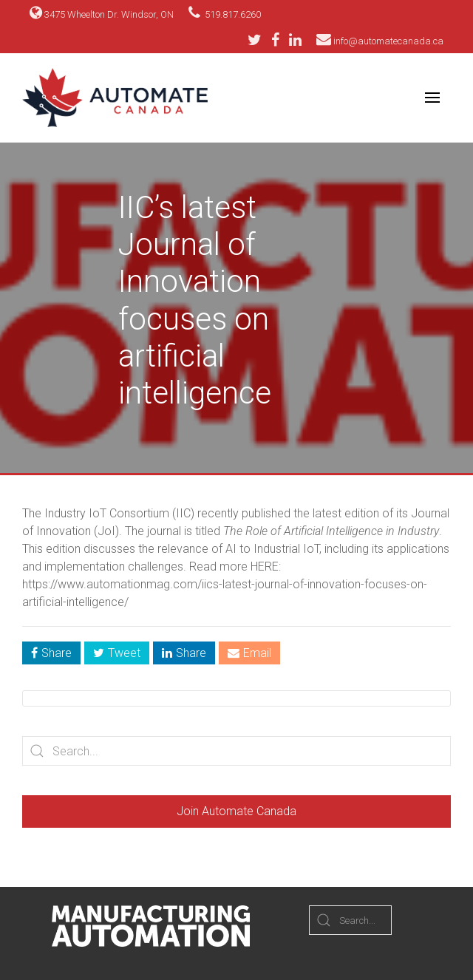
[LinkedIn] (295, 40)
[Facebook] (279, 40)
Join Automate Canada (236, 811)
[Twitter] (258, 40)
